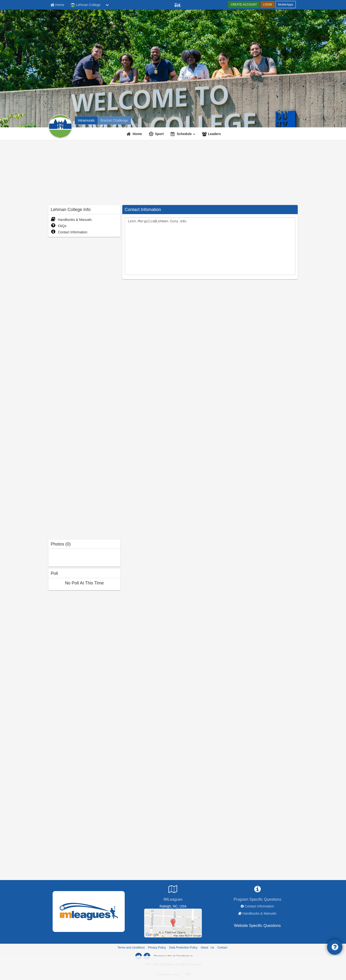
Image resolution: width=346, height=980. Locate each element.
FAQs (59, 226)
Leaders (215, 134)
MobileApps (286, 5)
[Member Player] (178, 4)
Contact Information (69, 232)
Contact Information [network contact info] (259, 906)
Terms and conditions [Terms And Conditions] (131, 948)
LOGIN (268, 5)
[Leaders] (212, 134)
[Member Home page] (57, 5)
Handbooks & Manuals (71, 220)
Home (137, 134)
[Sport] (157, 134)
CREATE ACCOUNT (244, 5)
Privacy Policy (157, 948)
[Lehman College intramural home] (86, 120)
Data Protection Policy (183, 948)
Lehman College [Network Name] (86, 5)
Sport (159, 134)
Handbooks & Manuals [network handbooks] (259, 913)
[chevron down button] (107, 5)
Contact (222, 948)
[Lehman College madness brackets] (114, 120)
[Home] (135, 134)
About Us (207, 948)
